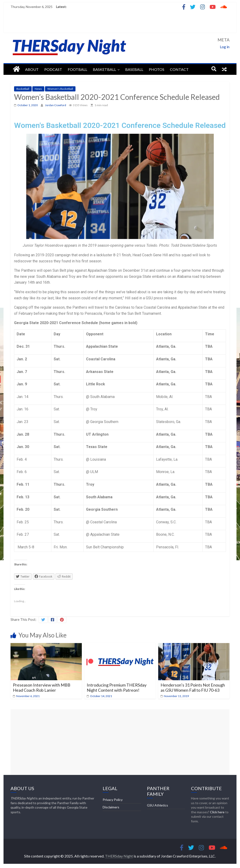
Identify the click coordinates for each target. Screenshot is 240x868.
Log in (225, 47)
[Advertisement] (120, 742)
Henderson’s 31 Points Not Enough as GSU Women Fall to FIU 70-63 (193, 687)
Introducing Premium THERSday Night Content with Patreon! (117, 687)
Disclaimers (111, 807)
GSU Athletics (157, 805)
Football (77, 69)
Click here (217, 812)
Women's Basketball (60, 89)
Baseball (134, 69)
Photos (157, 69)
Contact (179, 69)
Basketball (104, 69)
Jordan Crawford (56, 105)
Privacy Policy (113, 800)
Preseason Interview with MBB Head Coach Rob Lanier (42, 687)
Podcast (53, 69)
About (32, 69)
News (38, 89)
